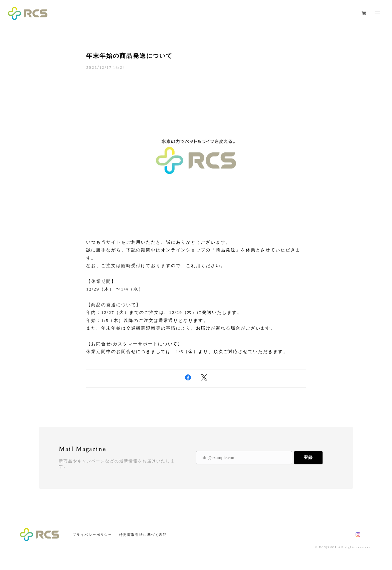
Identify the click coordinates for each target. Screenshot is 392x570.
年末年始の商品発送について (129, 56)
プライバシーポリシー (92, 535)
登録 (308, 458)
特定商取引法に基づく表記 (143, 535)
